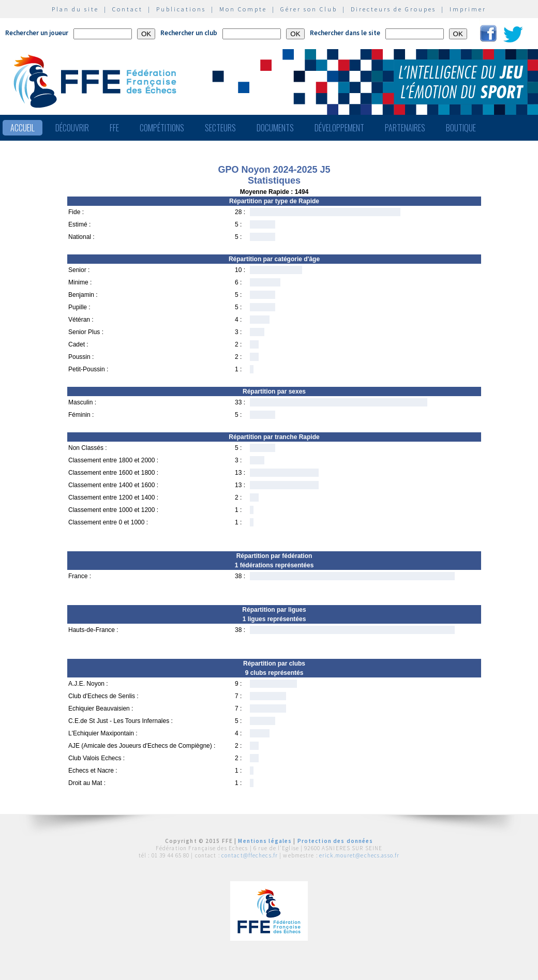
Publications (181, 9)
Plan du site (75, 9)
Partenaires (405, 128)
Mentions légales (265, 841)
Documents (275, 128)
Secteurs (220, 128)
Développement (339, 128)
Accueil (23, 128)
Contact (128, 9)
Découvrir (72, 128)
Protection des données (335, 841)
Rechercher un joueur (37, 33)
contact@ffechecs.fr (250, 855)
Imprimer (468, 9)
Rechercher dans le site (345, 33)
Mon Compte (243, 9)
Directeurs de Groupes (393, 9)
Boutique (461, 128)
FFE (114, 128)
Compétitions (162, 128)
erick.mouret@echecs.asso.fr (359, 855)
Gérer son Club (309, 9)
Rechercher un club (189, 33)
